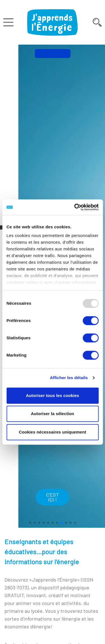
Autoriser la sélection (53, 414)
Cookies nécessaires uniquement (53, 432)
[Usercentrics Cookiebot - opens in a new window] (75, 207)
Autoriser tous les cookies (52, 395)
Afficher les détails (69, 378)
